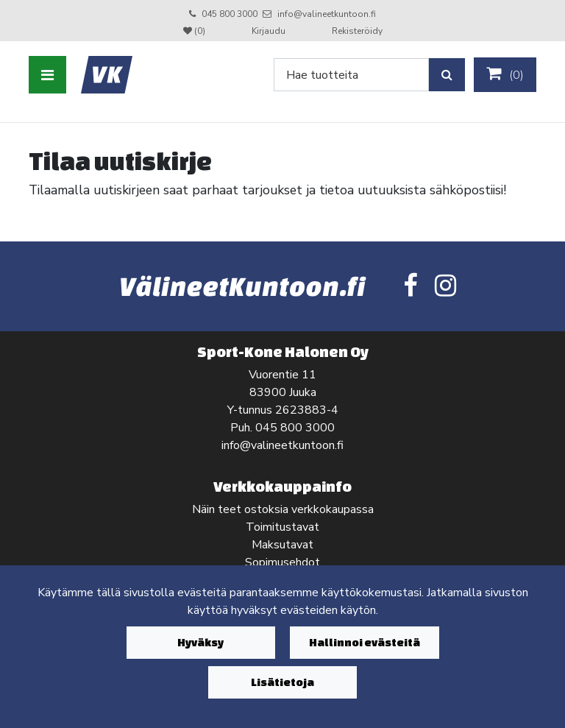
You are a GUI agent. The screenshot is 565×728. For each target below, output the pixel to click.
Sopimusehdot (282, 562)
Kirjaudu (270, 31)
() (505, 74)
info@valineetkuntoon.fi (327, 14)
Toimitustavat (282, 527)
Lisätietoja (282, 682)
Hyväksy (200, 642)
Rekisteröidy (357, 31)
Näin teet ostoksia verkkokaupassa (283, 509)
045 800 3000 (230, 14)
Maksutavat (282, 545)
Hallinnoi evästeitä (365, 642)
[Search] (351, 75)
